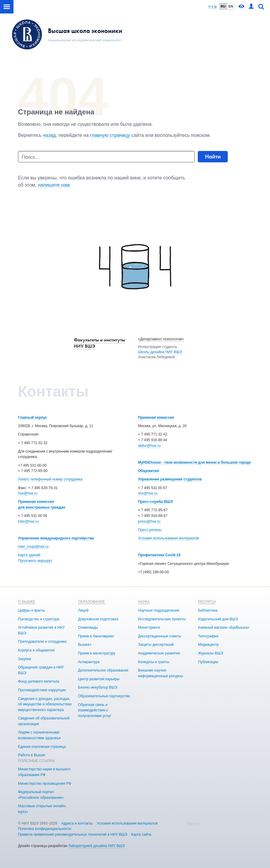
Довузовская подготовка (98, 619)
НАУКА (144, 602)
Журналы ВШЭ (211, 653)
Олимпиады (88, 627)
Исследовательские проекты (162, 619)
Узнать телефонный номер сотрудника (50, 479)
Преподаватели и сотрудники (42, 642)
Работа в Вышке (32, 755)
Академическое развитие (159, 653)
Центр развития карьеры (99, 679)
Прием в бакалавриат (96, 636)
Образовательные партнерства (104, 696)
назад (49, 135)
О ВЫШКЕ (27, 602)
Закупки (25, 659)
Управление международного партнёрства (56, 538)
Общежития (149, 471)
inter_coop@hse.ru (33, 547)
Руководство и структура (39, 619)
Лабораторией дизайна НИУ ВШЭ (96, 846)
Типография (208, 636)
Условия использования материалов (169, 538)
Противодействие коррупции (42, 690)
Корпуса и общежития (36, 650)
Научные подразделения (159, 610)
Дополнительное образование (103, 670)
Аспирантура (89, 662)
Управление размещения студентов (170, 479)
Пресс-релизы (150, 530)
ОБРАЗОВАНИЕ (91, 602)
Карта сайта (141, 834)
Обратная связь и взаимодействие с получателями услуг (95, 710)
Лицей (83, 610)
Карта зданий (29, 555)
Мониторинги (149, 627)
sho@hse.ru (148, 493)
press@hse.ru (149, 521)
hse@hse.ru (28, 493)
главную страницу (110, 135)
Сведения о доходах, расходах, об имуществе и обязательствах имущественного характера (45, 704)
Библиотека (208, 610)
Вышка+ (85, 645)
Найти (213, 156)
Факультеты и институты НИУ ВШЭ (99, 343)
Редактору (193, 824)
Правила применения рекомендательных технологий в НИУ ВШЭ (73, 834)
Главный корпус (33, 418)
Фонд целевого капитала (39, 681)
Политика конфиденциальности (45, 829)
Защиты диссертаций (156, 645)
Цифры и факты (31, 610)
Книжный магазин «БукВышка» (224, 627)
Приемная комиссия (156, 418)
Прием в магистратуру (97, 653)
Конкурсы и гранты (154, 662)
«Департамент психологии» (161, 339)
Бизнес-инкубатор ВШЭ (98, 687)
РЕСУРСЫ (207, 602)
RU (223, 6)
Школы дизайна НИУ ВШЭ (160, 352)
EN (231, 6)
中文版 (212, 7)
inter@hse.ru (28, 521)
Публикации (208, 662)
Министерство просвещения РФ (45, 784)
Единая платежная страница (42, 747)
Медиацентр (208, 645)
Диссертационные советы (160, 636)
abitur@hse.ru (150, 446)
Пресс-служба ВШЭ (156, 502)
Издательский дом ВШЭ (218, 619)
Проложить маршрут (35, 561)
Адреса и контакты (77, 823)
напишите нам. (54, 185)
